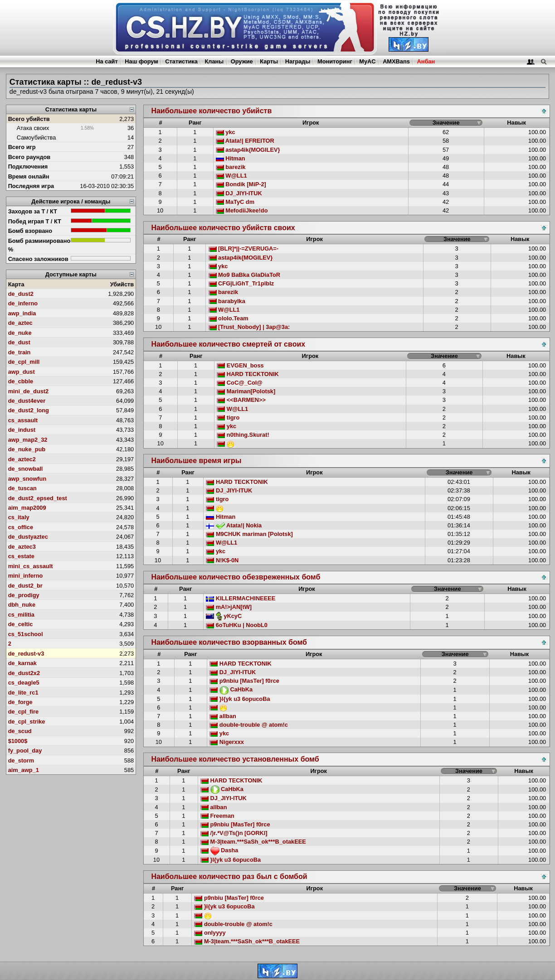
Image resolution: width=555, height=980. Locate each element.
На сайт (107, 61)
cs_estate (21, 556)
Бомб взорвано (30, 231)
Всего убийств (29, 119)
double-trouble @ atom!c (249, 725)
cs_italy (19, 517)
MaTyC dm (235, 202)
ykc (226, 132)
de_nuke (20, 333)
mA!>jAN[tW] (229, 607)
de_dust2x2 (24, 673)
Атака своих (33, 128)
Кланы (214, 61)
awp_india (22, 313)
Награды (298, 61)
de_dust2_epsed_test (38, 498)
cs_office (21, 527)
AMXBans (396, 61)
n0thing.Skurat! (243, 435)
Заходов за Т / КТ (33, 211)
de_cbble (21, 381)
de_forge (20, 702)
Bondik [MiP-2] (241, 184)
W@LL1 (231, 176)
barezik (231, 167)
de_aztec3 (22, 547)
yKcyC (224, 616)
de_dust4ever (27, 401)
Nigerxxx (227, 742)
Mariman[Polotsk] (246, 391)
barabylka (227, 301)
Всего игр (22, 147)
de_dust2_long (29, 410)
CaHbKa (231, 689)
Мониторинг (335, 61)
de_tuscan (22, 488)
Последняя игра (31, 186)
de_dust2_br (25, 586)
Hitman (231, 158)
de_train (19, 352)
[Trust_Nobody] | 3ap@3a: (249, 327)
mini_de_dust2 (29, 391)
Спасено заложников (38, 259)
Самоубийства (36, 138)
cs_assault (23, 420)
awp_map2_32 (28, 440)
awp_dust (22, 372)
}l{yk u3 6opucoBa (240, 699)
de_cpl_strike (27, 722)
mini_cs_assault (31, 566)
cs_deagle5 (24, 683)
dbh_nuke (22, 605)
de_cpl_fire (24, 712)
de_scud (20, 731)
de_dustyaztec (28, 537)
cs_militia (21, 615)
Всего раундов (29, 157)
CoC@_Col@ (240, 383)
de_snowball (26, 469)
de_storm (21, 760)
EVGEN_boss (240, 365)
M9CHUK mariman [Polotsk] (249, 534)
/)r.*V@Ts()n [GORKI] (234, 833)
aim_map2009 (27, 508)
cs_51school (26, 634)
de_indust (22, 430)
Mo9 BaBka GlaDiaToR (245, 275)
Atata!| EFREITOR (245, 141)
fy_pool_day (25, 751)
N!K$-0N (222, 560)
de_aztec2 (22, 459)
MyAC (367, 61)
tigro (228, 418)
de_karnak (22, 663)
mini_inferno (26, 576)
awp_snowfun (27, 479)
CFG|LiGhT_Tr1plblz (241, 283)
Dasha (219, 850)
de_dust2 (21, 294)
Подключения (28, 167)
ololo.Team (229, 318)
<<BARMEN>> (241, 400)
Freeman (217, 816)
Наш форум (141, 61)
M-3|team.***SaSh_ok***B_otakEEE (253, 842)
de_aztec (20, 323)
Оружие (242, 61)
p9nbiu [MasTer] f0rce (244, 681)
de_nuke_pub (27, 449)
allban (223, 716)
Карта (16, 284)
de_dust (19, 342)
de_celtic (21, 624)
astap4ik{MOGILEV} (248, 150)
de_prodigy (24, 595)
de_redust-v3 (26, 654)
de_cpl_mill (24, 362)
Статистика (181, 61)
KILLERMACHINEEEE (241, 598)
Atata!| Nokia (234, 525)
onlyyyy (210, 933)
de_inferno (23, 303)
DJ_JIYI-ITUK (239, 193)
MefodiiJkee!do (242, 210)
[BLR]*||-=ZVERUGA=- (244, 249)
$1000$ (18, 741)
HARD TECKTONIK (248, 374)
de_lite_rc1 (23, 693)
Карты (269, 61)
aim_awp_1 (24, 770)
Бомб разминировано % (39, 245)
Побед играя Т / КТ (35, 221)
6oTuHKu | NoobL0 (237, 625)
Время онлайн (29, 176)
